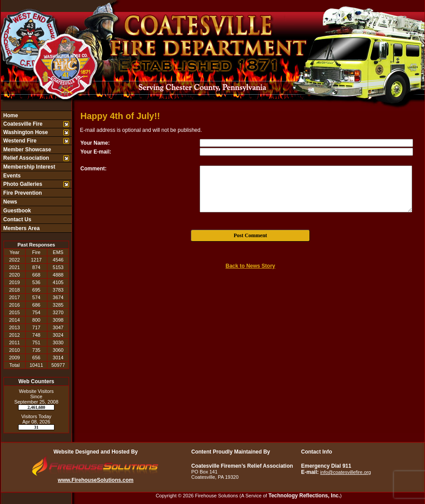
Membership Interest (29, 167)
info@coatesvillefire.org (346, 472)
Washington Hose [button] (25, 132)
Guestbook (16, 211)
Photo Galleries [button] (22, 184)
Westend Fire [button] (19, 141)
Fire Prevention (22, 193)
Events (11, 176)
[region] (36, 172)
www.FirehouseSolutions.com (96, 480)
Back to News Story (250, 266)
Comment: (94, 169)
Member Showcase (26, 150)
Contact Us (17, 219)
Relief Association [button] (25, 158)
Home (10, 115)
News (10, 202)
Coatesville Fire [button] (22, 124)
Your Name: (95, 143)
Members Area (21, 228)
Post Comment (251, 235)
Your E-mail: (96, 152)
